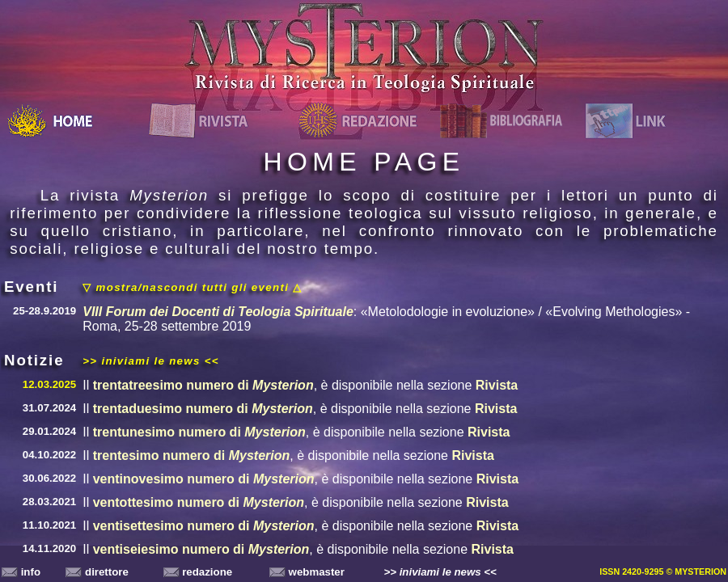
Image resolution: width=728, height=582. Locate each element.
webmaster (307, 572)
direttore (97, 572)
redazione (198, 572)
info (21, 572)
